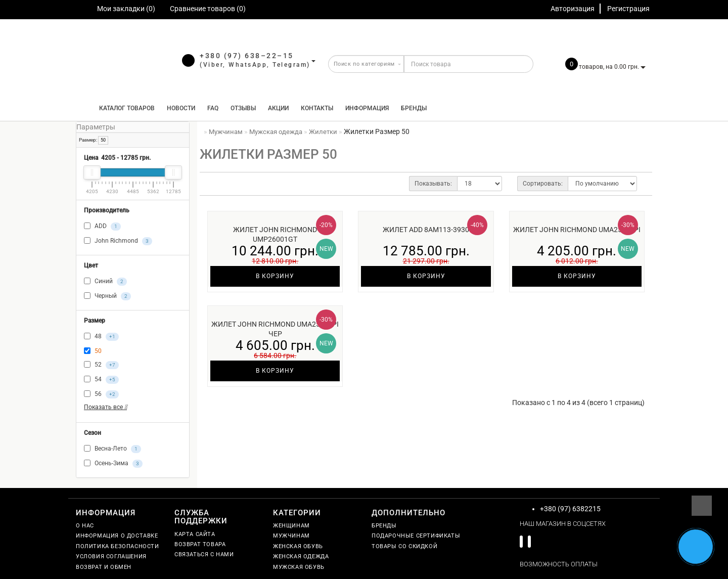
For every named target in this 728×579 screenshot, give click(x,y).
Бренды (414, 108)
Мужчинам (291, 536)
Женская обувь (298, 546)
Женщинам (291, 526)
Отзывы (243, 108)
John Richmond (118, 241)
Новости (181, 108)
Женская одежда (301, 556)
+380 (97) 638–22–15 (247, 56)
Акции (278, 108)
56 (101, 394)
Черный (107, 296)
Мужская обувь (299, 567)
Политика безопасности (118, 546)
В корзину (275, 276)
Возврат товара (200, 544)
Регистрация (628, 9)
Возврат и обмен (104, 567)
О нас (85, 526)
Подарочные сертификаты (416, 536)
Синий (105, 282)
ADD (102, 227)
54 (101, 380)
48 (101, 337)
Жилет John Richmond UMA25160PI (577, 230)
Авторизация (573, 9)
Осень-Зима (113, 464)
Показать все (105, 407)
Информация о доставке (117, 536)
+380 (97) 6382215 (570, 509)
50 (103, 140)
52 (101, 365)
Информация (367, 108)
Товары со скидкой (404, 546)
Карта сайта (195, 534)
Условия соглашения (111, 556)
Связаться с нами (204, 554)
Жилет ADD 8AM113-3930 (426, 230)
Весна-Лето (112, 449)
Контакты (317, 108)
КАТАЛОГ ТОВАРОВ (125, 108)
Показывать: (433, 184)
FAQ (213, 108)
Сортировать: (543, 184)
